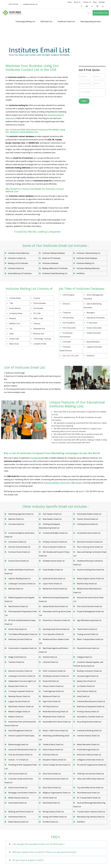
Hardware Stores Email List (53, 561)
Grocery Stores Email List (18, 561)
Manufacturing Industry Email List (91, 817)
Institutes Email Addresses (19, 253)
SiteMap (102, 2)
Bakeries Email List (16, 519)
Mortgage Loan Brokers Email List (22, 793)
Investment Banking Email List (89, 731)
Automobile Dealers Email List (89, 514)
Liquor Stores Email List (52, 584)
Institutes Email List (16, 268)
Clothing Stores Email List (87, 524)
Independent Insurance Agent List (22, 681)
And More (81, 273)
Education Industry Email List (54, 760)
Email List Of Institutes (51, 258)
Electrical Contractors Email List (89, 542)
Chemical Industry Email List (88, 736)
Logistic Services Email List (19, 701)
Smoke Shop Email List (17, 629)
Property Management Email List (90, 611)
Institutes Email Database (87, 258)
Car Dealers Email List (86, 686)
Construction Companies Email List (22, 648)
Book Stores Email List (52, 788)
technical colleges (51, 483)
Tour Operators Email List (53, 634)
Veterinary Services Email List (20, 639)
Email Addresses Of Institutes (20, 273)
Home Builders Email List (53, 570)
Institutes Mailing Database (54, 253)
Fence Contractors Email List (54, 547)
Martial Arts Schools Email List (55, 589)
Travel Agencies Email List (53, 691)
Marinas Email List (16, 589)
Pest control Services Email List (89, 606)
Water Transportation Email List (90, 639)
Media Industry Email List (18, 798)
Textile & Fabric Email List (53, 744)
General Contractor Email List (20, 671)
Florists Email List (50, 798)
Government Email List (17, 803)
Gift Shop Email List (50, 706)
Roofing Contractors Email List (89, 671)
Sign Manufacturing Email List (89, 620)
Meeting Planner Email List (19, 696)
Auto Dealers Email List (52, 514)
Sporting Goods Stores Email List (56, 629)
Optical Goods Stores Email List (55, 606)
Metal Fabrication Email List (88, 744)
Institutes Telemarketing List (88, 253)
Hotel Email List (83, 696)
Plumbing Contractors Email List (56, 676)
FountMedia (36, 458)
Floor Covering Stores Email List (90, 547)
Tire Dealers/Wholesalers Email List (23, 634)
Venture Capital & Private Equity (21, 736)
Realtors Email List (16, 717)
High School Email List (51, 701)
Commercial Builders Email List (55, 533)
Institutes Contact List (17, 258)
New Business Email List (18, 606)
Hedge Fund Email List (17, 657)
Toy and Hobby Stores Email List (90, 788)
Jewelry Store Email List (86, 681)
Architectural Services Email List (55, 779)
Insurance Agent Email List (88, 676)
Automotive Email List (17, 817)
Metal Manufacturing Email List (55, 712)
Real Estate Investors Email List (21, 706)
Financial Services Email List (88, 648)
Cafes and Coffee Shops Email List (90, 779)
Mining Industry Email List (53, 812)
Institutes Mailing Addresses (88, 268)
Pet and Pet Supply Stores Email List (91, 765)
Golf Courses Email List (17, 774)
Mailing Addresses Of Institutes (55, 268)
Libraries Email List (50, 662)
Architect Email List (50, 822)
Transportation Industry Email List (91, 812)
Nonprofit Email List (51, 681)
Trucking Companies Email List (21, 691)
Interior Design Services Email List (56, 765)
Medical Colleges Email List (19, 712)
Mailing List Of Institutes (18, 263)
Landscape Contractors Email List (22, 584)
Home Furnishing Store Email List (90, 570)
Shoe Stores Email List (51, 774)
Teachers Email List (16, 662)
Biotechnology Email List (18, 744)
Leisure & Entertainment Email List (22, 750)
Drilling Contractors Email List (55, 542)
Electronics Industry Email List (89, 755)
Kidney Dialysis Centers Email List (90, 579)
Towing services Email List (87, 634)
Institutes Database (50, 263)
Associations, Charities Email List (90, 717)
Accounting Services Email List (89, 722)
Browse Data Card (101, 13)
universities (65, 483)
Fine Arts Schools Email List (19, 547)
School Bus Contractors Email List (56, 620)
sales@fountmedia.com (30, 4)
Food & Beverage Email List (88, 750)
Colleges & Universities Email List (90, 760)
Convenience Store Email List (88, 533)
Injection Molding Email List (19, 579)
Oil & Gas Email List (50, 755)
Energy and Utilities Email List (54, 817)
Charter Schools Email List (87, 519)
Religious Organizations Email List (56, 793)
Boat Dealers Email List (52, 519)
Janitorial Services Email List (54, 579)
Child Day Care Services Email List (90, 774)
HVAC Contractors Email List (54, 671)
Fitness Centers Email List (53, 686)
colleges (78, 483)
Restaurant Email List (51, 696)
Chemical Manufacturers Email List (91, 701)
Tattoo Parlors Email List (87, 629)
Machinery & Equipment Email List (91, 706)
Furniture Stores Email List (19, 552)
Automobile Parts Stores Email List (57, 722)
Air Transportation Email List (89, 798)
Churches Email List (16, 524)
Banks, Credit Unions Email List (55, 731)
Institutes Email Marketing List (55, 273)
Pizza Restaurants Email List (88, 793)
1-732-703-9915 (13, 4)
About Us (77, 2)
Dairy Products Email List (53, 750)
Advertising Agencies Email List (21, 514)
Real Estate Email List (51, 803)
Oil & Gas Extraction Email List (20, 755)
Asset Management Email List (20, 731)
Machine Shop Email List (87, 584)
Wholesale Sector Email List (54, 717)
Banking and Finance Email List (21, 812)
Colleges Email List (84, 657)
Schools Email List (50, 657)
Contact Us (87, 2)
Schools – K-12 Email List (18, 760)
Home (69, 2)
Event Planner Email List (87, 691)
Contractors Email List (17, 542)
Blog (95, 2)
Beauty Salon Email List (18, 686)
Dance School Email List (18, 788)
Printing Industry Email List (88, 712)
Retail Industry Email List (18, 822)
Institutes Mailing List (85, 263)
